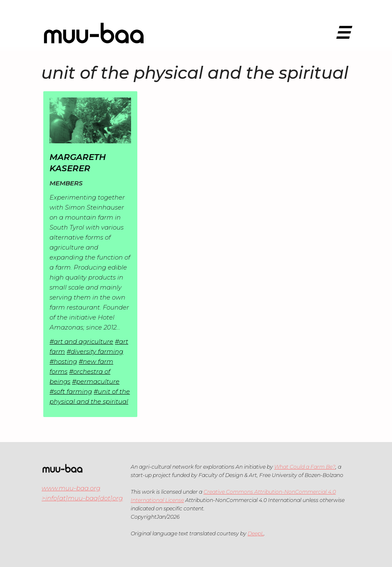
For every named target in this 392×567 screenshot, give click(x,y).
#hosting (63, 361)
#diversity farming (95, 351)
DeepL (256, 533)
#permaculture (96, 381)
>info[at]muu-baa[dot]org (82, 498)
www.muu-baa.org (71, 488)
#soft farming (71, 391)
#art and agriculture (81, 341)
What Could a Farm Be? (305, 467)
